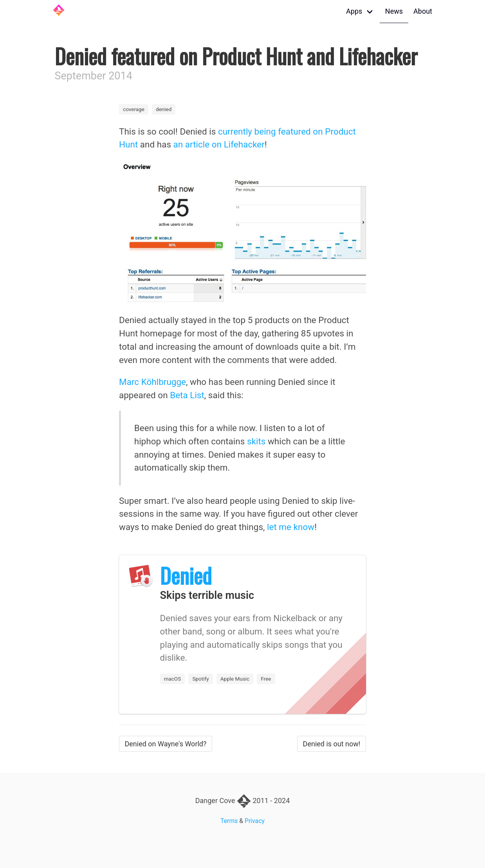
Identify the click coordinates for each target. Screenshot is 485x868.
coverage (134, 109)
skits (256, 441)
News (394, 11)
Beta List (187, 395)
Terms (229, 821)
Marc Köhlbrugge (152, 382)
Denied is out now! (332, 744)
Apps (354, 11)
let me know (291, 527)
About (423, 11)
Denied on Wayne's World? (166, 744)
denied (164, 109)
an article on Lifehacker (219, 144)
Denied (186, 575)
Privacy (255, 821)
